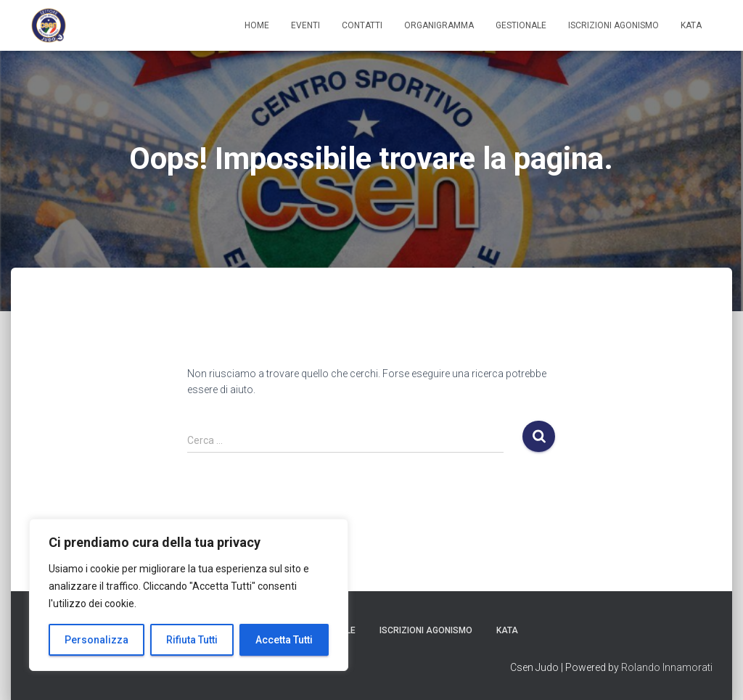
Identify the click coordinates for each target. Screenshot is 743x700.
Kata (691, 25)
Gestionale (521, 25)
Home (257, 25)
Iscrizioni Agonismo (613, 25)
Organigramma (439, 25)
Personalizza (97, 640)
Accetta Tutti (284, 640)
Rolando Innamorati (667, 667)
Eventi (305, 25)
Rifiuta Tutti (192, 640)
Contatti (362, 25)
